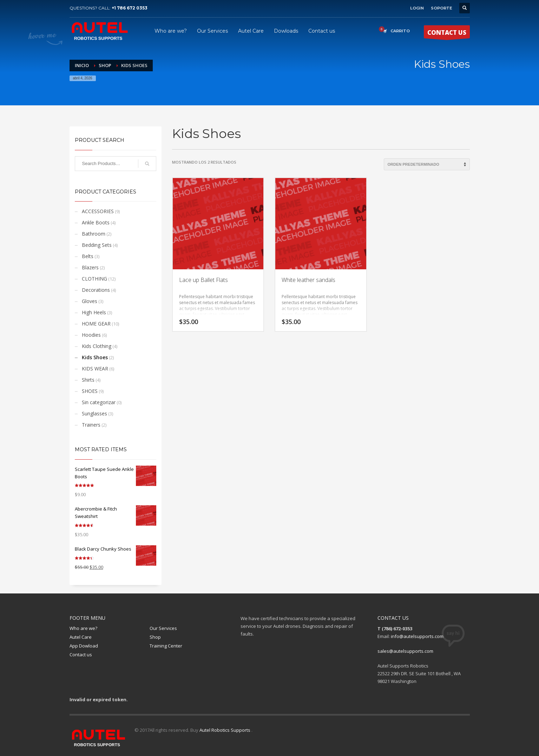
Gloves (90, 301)
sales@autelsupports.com (405, 651)
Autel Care (81, 637)
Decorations (96, 290)
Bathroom (94, 234)
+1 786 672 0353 (130, 8)
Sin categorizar (99, 402)
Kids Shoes (95, 357)
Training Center (166, 646)
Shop (105, 65)
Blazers (90, 267)
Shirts (88, 380)
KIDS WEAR (95, 369)
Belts (88, 256)
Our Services (163, 628)
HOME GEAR (96, 324)
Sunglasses (94, 413)
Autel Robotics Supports (225, 730)
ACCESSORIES (98, 211)
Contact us (81, 655)
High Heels (94, 312)
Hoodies (91, 335)
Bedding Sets (97, 245)
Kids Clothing (97, 346)
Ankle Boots (96, 222)
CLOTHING (94, 279)
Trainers (91, 425)
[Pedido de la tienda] (427, 164)
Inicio (82, 65)
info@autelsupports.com (417, 636)
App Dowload (84, 646)
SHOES (90, 391)
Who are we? (83, 628)
